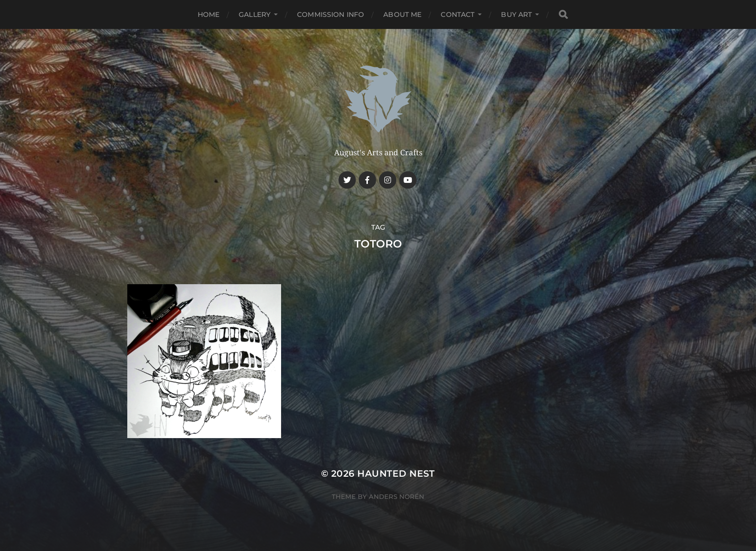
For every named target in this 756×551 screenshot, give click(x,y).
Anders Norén (397, 496)
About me (402, 14)
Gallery (255, 14)
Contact (458, 14)
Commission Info (331, 14)
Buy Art (516, 14)
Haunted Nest (396, 474)
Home (209, 14)
